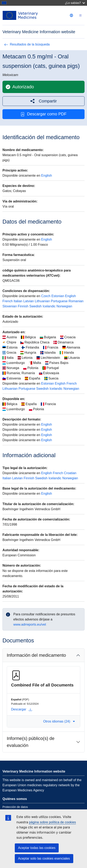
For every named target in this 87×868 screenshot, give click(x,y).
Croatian (70, 473)
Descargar (22, 709)
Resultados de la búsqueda (27, 44)
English (47, 176)
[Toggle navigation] (80, 15)
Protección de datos (15, 807)
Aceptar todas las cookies (37, 848)
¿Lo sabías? (75, 3)
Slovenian (10, 306)
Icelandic (49, 306)
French (8, 301)
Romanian (76, 301)
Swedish (35, 306)
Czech (46, 296)
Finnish (23, 306)
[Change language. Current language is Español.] (71, 15)
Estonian (58, 296)
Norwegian (64, 306)
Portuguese (59, 301)
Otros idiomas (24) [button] (59, 721)
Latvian (29, 301)
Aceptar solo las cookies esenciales (44, 858)
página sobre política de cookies (52, 822)
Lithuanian (42, 301)
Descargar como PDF (43, 114)
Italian (18, 301)
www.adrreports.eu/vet (30, 624)
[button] (43, 101)
